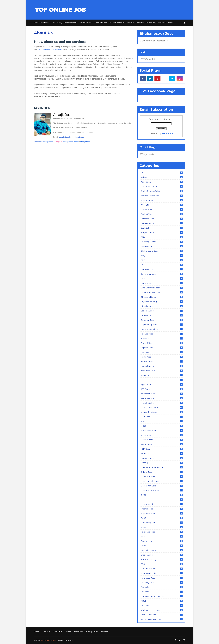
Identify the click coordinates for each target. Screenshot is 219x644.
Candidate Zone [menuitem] (101, 23)
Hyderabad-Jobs (162, 366)
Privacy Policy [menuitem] (151, 23)
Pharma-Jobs (162, 509)
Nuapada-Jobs (162, 458)
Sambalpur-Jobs (162, 550)
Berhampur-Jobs (162, 242)
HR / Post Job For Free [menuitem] (117, 23)
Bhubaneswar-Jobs (162, 251)
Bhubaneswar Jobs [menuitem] (71, 23)
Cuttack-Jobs (162, 283)
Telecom (162, 592)
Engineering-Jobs (162, 325)
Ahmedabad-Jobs (162, 186)
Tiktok (162, 601)
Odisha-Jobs (162, 472)
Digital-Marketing (162, 302)
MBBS (162, 426)
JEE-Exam (162, 389)
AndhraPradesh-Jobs (162, 191)
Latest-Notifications (162, 407)
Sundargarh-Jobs (162, 573)
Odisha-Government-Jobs (162, 467)
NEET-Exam (162, 449)
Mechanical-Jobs (162, 430)
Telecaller (162, 587)
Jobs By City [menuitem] (58, 23)
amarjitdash (85, 142)
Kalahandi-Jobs (162, 394)
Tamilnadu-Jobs (162, 578)
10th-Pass (162, 177)
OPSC (162, 495)
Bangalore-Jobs (162, 223)
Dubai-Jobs (162, 315)
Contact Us (58, 632)
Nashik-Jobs (162, 444)
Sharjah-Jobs (162, 555)
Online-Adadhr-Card (162, 481)
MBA (162, 421)
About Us (46, 632)
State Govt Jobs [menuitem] (86, 23)
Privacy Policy (92, 632)
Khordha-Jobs (162, 403)
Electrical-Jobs (162, 320)
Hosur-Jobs (162, 357)
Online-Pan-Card (162, 486)
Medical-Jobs (162, 435)
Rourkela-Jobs (162, 541)
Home (37, 632)
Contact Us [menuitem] (140, 23)
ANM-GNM (162, 205)
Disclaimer (79, 632)
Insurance (162, 375)
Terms (68, 632)
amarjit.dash (48, 142)
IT (162, 380)
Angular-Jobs (162, 200)
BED (162, 237)
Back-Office (162, 214)
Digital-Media (162, 306)
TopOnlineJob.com (49, 640)
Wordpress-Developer (162, 619)
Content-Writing (162, 274)
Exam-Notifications (162, 329)
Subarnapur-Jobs (162, 569)
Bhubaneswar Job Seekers (50, 50)
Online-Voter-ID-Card (162, 490)
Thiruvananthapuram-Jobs (162, 596)
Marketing (162, 417)
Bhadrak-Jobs (162, 246)
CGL (162, 265)
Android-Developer (162, 196)
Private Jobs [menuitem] (45, 23)
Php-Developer (162, 513)
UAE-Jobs (162, 605)
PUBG (162, 518)
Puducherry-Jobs (162, 523)
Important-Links (162, 371)
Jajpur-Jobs (162, 384)
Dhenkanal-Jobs (162, 297)
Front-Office (162, 343)
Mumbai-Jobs (162, 440)
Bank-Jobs (162, 228)
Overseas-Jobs (162, 504)
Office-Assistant (162, 477)
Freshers (162, 338)
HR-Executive (162, 361)
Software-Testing (162, 559)
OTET (162, 500)
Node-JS (162, 454)
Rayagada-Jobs (162, 532)
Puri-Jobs (162, 527)
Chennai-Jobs (162, 269)
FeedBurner (168, 133)
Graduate (162, 352)
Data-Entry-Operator (162, 288)
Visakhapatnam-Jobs (162, 610)
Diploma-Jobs (162, 311)
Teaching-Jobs (162, 582)
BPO (162, 260)
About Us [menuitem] (131, 23)
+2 (162, 173)
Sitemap (105, 632)
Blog (162, 256)
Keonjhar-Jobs (162, 398)
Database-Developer (162, 292)
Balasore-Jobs (162, 219)
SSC (162, 564)
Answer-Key (162, 209)
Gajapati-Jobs (162, 348)
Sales (162, 546)
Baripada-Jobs (162, 232)
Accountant (162, 182)
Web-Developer (162, 615)
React (162, 536)
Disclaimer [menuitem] (162, 23)
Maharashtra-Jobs (162, 412)
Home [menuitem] (36, 23)
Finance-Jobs (162, 334)
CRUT (162, 279)
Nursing (162, 463)
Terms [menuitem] (170, 23)
